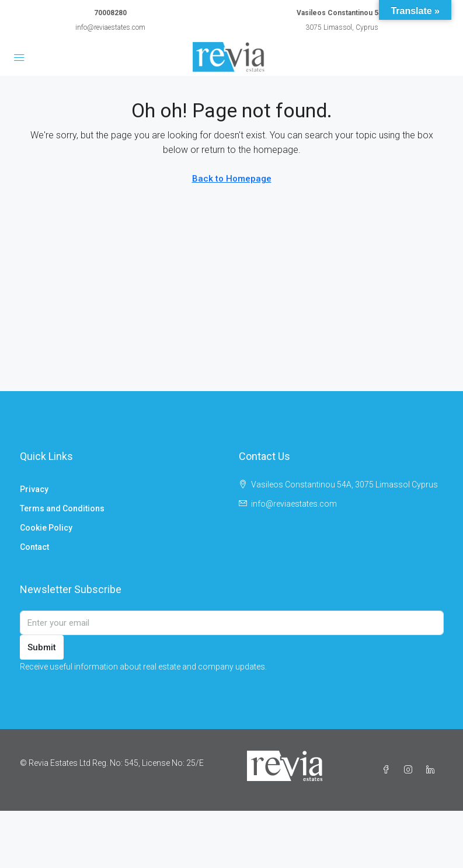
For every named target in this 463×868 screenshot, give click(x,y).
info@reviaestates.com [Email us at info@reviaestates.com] (294, 504)
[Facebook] (388, 770)
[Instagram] (410, 770)
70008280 (110, 13)
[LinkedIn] (433, 770)
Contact (34, 547)
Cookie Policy (46, 528)
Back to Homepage (232, 179)
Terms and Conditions (62, 508)
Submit (42, 647)
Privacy (34, 489)
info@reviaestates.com (110, 27)
